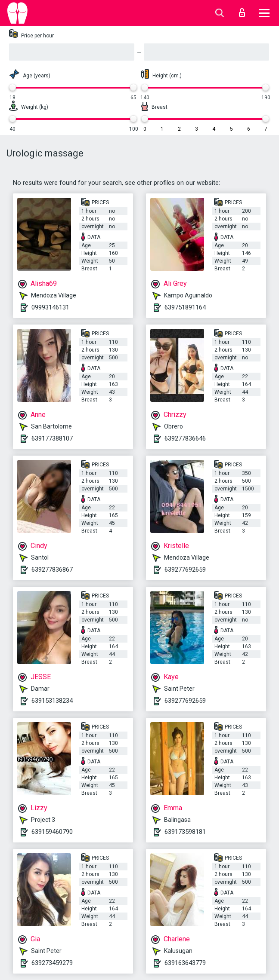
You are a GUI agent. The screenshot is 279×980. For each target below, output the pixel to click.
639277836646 (185, 438)
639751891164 (185, 307)
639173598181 (185, 832)
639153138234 (52, 701)
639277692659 (185, 570)
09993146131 (50, 307)
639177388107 (52, 438)
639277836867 (52, 570)
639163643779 (185, 963)
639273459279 (52, 963)
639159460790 (52, 832)
